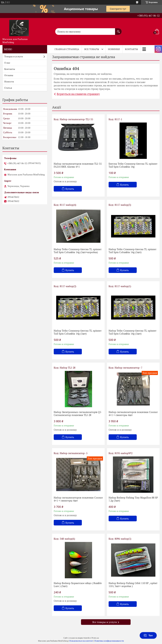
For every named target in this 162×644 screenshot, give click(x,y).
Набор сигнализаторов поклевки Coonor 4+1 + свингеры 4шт (133, 413)
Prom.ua (95, 638)
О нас (7, 63)
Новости (9, 81)
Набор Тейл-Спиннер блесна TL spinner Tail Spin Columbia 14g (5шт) (132, 251)
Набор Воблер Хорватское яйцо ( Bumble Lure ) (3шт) (78, 585)
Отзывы (9, 75)
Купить (70, 189)
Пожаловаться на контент (81, 641)
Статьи (8, 88)
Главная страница (67, 49)
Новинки (114, 49)
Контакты (131, 49)
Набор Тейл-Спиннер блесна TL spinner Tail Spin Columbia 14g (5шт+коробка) (78, 251)
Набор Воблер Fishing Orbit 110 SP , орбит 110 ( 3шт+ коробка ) (133, 585)
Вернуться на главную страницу (78, 94)
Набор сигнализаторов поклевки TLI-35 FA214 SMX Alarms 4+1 (78, 165)
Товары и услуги (14, 56)
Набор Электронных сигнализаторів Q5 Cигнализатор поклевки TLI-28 (77, 413)
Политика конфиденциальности (109, 641)
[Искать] (118, 30)
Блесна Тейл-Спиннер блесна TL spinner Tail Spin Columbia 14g (133, 165)
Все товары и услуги (105, 622)
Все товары (92, 49)
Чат (148, 635)
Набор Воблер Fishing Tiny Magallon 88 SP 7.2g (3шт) (133, 499)
